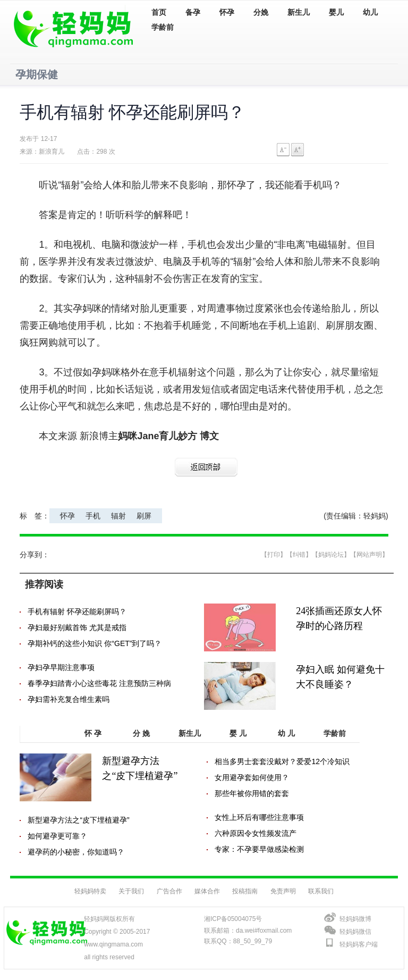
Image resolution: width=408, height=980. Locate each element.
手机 (93, 516)
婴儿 (336, 12)
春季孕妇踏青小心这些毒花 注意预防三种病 (99, 683)
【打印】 (274, 555)
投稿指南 (245, 891)
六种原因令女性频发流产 (256, 833)
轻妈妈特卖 (90, 891)
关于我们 (131, 891)
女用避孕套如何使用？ (252, 777)
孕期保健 (37, 74)
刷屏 (144, 516)
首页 (159, 12)
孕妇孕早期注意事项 (61, 667)
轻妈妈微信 (355, 932)
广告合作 (169, 891)
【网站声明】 (369, 555)
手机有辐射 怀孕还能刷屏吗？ (77, 612)
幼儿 (370, 12)
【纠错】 (299, 555)
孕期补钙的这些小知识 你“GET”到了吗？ (95, 643)
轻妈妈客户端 (359, 944)
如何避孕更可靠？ (57, 836)
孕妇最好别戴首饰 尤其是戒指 (77, 627)
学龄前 (163, 27)
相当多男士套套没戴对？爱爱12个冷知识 (282, 761)
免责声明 (283, 891)
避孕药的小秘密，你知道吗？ (76, 852)
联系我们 (321, 891)
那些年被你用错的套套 (252, 793)
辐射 (118, 516)
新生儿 (299, 12)
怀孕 (227, 12)
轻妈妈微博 (355, 919)
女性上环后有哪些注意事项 (259, 817)
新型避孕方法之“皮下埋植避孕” (78, 820)
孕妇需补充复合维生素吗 (69, 699)
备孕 (193, 12)
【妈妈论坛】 (331, 555)
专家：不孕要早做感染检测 (259, 849)
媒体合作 (207, 891)
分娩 (261, 12)
